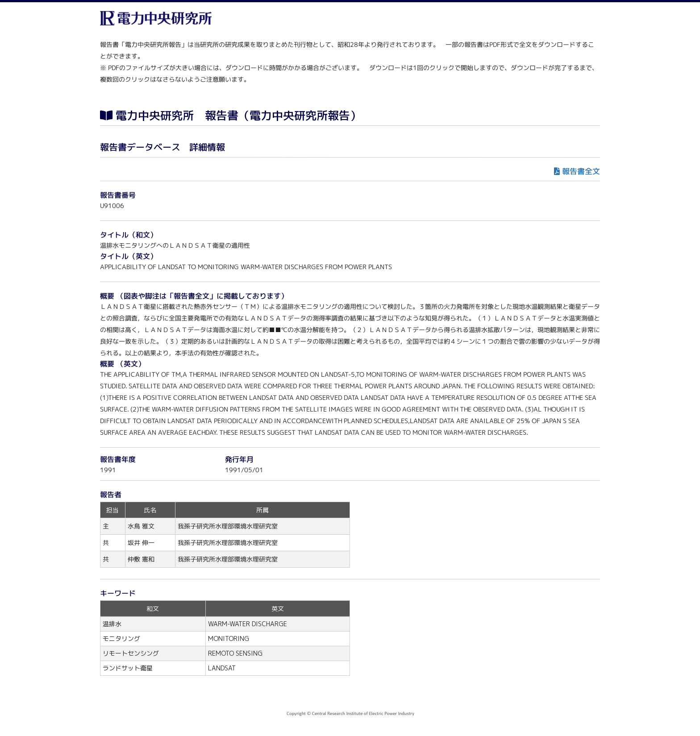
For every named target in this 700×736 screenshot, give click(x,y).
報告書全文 (581, 171)
